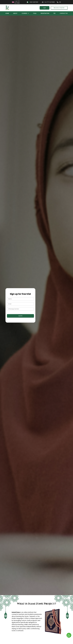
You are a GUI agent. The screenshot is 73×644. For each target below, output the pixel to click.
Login (44, 8)
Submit (20, 316)
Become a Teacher (59, 8)
